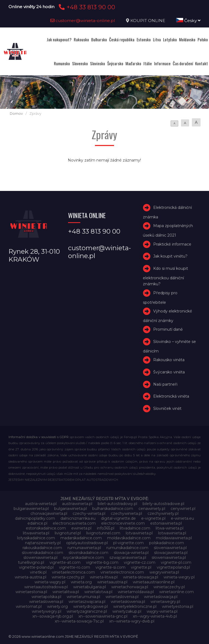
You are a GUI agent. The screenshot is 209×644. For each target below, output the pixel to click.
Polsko (203, 39)
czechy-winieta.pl (89, 513)
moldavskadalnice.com (129, 538)
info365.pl (106, 528)
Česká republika (122, 39)
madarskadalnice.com (81, 538)
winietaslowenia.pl (46, 602)
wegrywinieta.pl (164, 572)
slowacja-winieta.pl (131, 553)
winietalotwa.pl (98, 592)
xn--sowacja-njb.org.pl (53, 616)
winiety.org (57, 606)
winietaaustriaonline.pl (154, 582)
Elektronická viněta (171, 397)
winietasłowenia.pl (128, 602)
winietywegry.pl (47, 611)
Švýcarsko (115, 63)
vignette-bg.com (102, 562)
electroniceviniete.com (123, 523)
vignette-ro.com (75, 567)
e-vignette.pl (153, 518)
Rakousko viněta (169, 360)
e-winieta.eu (182, 518)
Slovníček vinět (167, 408)
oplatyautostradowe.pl (87, 543)
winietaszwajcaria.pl (87, 602)
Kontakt (202, 63)
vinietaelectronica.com (73, 572)
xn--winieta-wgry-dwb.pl (132, 621)
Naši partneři (165, 384)
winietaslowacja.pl (161, 597)
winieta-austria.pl (30, 577)
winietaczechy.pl (169, 587)
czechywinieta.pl (126, 513)
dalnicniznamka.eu (78, 518)
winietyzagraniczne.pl (87, 611)
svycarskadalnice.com (83, 558)
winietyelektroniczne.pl (135, 606)
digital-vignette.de (118, 518)
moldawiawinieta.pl (174, 538)
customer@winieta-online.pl (83, 21)
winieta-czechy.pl (68, 577)
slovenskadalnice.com (42, 553)
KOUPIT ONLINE (148, 21)
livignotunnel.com (103, 533)
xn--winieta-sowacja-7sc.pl (79, 621)
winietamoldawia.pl (136, 592)
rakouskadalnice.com (42, 548)
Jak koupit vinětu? (170, 256)
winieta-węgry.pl (50, 582)
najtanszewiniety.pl (43, 543)
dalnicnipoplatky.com (35, 518)
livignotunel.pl (68, 533)
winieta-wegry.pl (179, 577)
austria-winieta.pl (41, 504)
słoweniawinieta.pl (169, 558)
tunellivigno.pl (31, 562)
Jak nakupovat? (59, 39)
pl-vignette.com (128, 543)
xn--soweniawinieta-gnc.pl (103, 616)
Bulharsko (99, 39)
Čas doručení (183, 63)
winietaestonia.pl (31, 592)
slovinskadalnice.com (88, 553)
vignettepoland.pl (173, 567)
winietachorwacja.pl (130, 587)
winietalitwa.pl (66, 592)
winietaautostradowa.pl (46, 587)
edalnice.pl (37, 523)
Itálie (148, 63)
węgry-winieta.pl (162, 611)
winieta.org (81, 582)
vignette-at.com (65, 562)
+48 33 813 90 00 (86, 7)
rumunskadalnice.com (127, 548)
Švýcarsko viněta (169, 372)
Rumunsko (62, 63)
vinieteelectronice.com (122, 572)
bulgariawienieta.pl (31, 509)
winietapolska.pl (46, 597)
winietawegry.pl (165, 602)
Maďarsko (133, 63)
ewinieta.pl (81, 528)
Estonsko (144, 39)
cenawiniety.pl (152, 509)
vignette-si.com (110, 567)
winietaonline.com (176, 592)
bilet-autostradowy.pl (117, 504)
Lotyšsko (170, 39)
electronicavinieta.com (74, 523)
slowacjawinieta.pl (171, 553)
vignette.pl (141, 567)
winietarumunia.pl (83, 597)
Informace (162, 63)
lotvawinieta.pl (139, 533)
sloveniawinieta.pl (170, 548)
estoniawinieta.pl (166, 523)
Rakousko (81, 39)
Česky (188, 21)
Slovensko (80, 63)
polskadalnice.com (167, 543)
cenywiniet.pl (183, 509)
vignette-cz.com (140, 562)
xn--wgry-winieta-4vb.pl (155, 616)
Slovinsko (98, 63)
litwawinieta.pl (36, 533)
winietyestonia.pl (178, 606)
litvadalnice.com (135, 528)
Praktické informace (172, 244)
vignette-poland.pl (36, 567)
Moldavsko (187, 39)
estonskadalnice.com (46, 528)
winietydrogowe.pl (90, 606)
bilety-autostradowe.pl (163, 504)
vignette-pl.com (176, 562)
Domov (16, 114)
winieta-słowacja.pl (141, 577)
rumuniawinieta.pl (84, 548)
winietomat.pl (29, 606)
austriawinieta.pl (77, 504)
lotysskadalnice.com (36, 538)
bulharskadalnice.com (113, 509)
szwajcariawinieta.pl (128, 558)
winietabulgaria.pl (90, 587)
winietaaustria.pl (112, 582)
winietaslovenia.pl (122, 597)
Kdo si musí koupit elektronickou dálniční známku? (165, 276)
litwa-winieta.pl (170, 528)
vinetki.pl (38, 572)
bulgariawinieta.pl (70, 509)
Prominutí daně (168, 329)
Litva (157, 39)
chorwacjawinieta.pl (49, 513)
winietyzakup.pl (127, 611)
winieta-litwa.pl (104, 577)
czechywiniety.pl (163, 513)
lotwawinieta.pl (172, 533)
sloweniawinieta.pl (40, 558)
